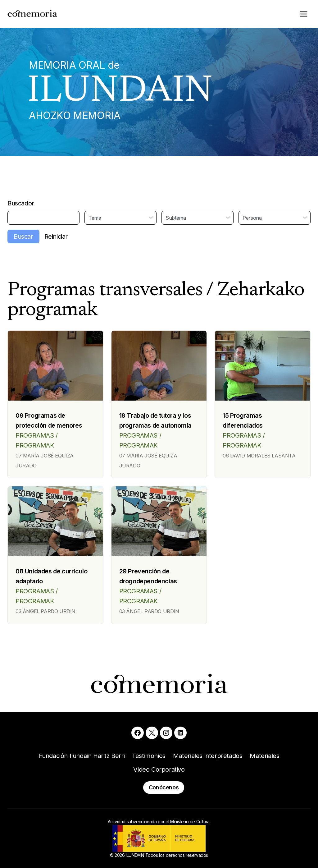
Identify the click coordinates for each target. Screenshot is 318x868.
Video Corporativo (159, 769)
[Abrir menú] (304, 14)
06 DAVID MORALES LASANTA (259, 456)
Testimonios (149, 756)
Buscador (21, 203)
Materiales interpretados (208, 756)
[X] (152, 733)
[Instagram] (166, 733)
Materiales (264, 756)
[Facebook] (138, 733)
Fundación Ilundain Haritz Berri (82, 756)
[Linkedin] (180, 733)
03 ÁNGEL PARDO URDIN (45, 611)
